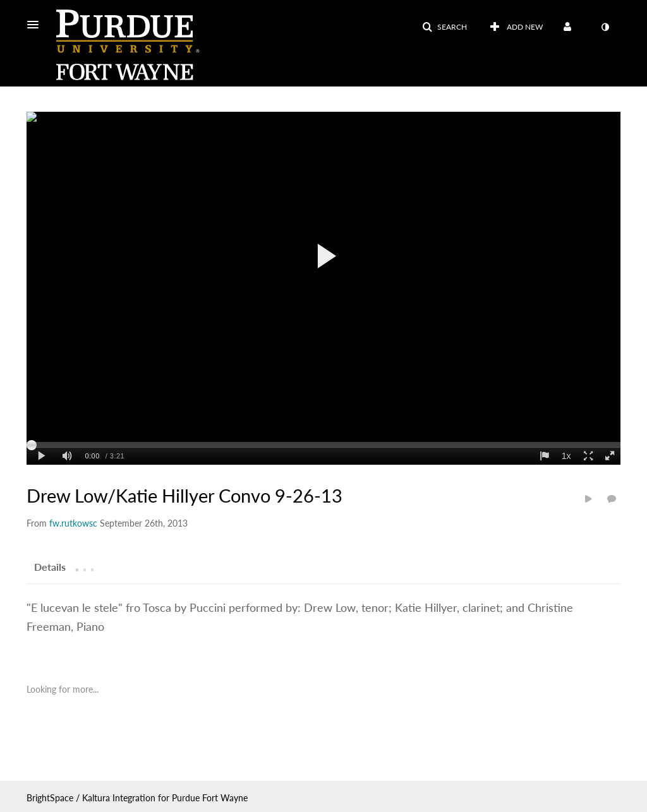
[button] (37, 25)
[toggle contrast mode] (605, 27)
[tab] (50, 566)
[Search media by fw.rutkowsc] (73, 523)
